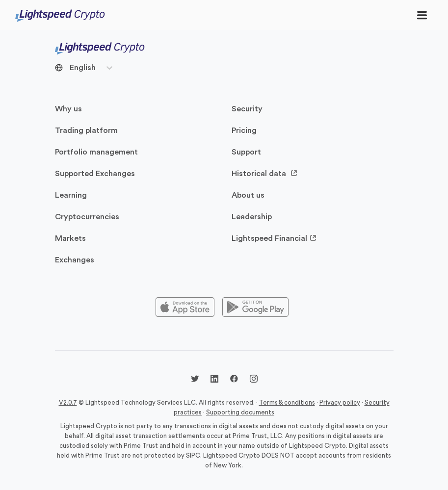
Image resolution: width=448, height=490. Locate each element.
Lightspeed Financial (274, 238)
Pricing (244, 130)
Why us (68, 109)
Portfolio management (96, 152)
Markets (70, 238)
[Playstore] (255, 308)
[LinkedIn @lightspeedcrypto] (214, 380)
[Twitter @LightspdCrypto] (195, 380)
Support (246, 152)
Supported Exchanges (95, 174)
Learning (71, 195)
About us (248, 195)
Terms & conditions (287, 402)
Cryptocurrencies (87, 217)
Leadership (252, 217)
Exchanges (75, 260)
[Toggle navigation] (422, 15)
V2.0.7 (68, 402)
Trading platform (86, 130)
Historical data (265, 174)
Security (247, 109)
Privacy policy (340, 402)
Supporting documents (240, 412)
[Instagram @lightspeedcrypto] (254, 380)
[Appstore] (185, 308)
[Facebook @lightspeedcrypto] (234, 380)
